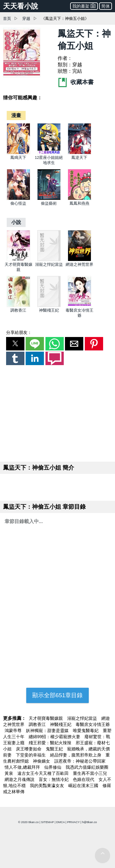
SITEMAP (48, 822)
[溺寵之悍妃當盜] (49, 260)
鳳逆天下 (79, 157)
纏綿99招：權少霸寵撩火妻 (55, 737)
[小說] (16, 222)
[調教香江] (18, 306)
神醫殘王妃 (49, 310)
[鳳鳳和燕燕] (79, 199)
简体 (106, 6)
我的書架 (84, 6)
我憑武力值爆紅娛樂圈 (87, 767)
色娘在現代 (84, 779)
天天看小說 (21, 6)
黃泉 (9, 773)
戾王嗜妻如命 (29, 749)
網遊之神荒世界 (79, 264)
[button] (15, 344)
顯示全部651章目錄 (58, 695)
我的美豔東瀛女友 (48, 786)
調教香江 (18, 310)
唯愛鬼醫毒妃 (86, 731)
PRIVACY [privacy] (73, 822)
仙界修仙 (53, 767)
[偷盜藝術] (49, 199)
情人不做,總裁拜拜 (23, 767)
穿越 (26, 18)
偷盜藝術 (49, 203)
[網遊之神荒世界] (79, 260)
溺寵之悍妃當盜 (49, 264)
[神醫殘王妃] (49, 306)
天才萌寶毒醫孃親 (46, 718)
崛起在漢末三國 (84, 786)
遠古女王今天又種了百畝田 (44, 773)
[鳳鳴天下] (18, 153)
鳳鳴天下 (18, 157)
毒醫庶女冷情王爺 (93, 724)
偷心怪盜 (18, 203)
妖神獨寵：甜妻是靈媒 (48, 731)
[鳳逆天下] (79, 153)
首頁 (7, 18)
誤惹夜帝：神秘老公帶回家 (80, 761)
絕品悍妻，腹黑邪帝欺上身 (76, 755)
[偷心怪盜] (18, 199)
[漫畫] (16, 115)
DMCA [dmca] (60, 822)
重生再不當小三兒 (90, 773)
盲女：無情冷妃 (54, 779)
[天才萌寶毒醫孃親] (18, 260)
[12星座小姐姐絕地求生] (49, 153)
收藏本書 (76, 82)
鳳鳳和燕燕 (79, 203)
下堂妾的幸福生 (31, 755)
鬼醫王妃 (55, 749)
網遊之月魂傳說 (20, 779)
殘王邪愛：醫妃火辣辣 (51, 743)
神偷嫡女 (42, 761)
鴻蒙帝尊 (14, 731)
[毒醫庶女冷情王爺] (79, 306)
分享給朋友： (19, 332)
